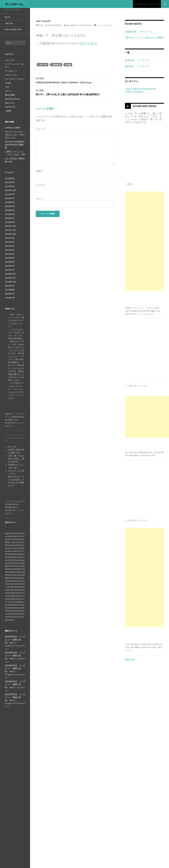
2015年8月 (10, 242)
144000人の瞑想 (12, 128)
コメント (41, 128)
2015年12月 (10, 226)
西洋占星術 (10, 95)
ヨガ (7, 87)
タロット (9, 91)
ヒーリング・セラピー (15, 79)
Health (8, 83)
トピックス (10, 60)
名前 (39, 171)
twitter (43, 65)
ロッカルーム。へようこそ (146, 4)
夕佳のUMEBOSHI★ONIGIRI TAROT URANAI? (140, 90)
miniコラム (10, 103)
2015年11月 (10, 230)
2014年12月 (10, 274)
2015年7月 (10, 246)
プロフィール (11, 75)
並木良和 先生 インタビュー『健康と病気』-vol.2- (15, 640)
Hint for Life (43, 21)
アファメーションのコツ (15, 501)
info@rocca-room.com (79, 25)
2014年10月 (10, 282)
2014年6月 (10, 298)
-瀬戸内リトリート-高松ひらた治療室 (144, 38)
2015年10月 (10, 234)
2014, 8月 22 (88, 43)
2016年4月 (10, 210)
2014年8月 (10, 290)
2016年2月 (10, 218)
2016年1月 (10, 222)
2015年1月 (10, 270)
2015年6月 (10, 250)
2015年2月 (10, 266)
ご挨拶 (8, 111)
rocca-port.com (13, 29)
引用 (41, 25)
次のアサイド (11, 522)
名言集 (68, 65)
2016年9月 (10, 194)
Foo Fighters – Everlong (138, 644)
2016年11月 (10, 190)
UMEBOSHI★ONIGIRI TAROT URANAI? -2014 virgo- (75, 80)
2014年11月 (10, 278)
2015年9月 (10, 238)
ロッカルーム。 (15, 4)
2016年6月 (10, 202)
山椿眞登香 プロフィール (139, 32)
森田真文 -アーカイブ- (137, 66)
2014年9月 (10, 286)
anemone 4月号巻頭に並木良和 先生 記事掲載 (15, 145)
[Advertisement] (144, 241)
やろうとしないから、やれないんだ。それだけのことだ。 (15, 135)
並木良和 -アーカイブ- (137, 60)
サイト (40, 199)
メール (41, 185)
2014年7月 (10, 294)
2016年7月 (10, 198)
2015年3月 (10, 262)
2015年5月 (10, 254)
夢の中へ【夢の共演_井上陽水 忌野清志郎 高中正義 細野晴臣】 (75, 92)
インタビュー (11, 71)
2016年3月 (10, 214)
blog (8, 17)
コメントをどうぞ (104, 25)
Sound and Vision (145, 106)
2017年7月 (10, 182)
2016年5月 (10, 206)
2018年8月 (10, 178)
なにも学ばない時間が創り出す (139, 452)
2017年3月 (10, 186)
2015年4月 (10, 258)
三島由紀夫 (56, 65)
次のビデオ (131, 659)
